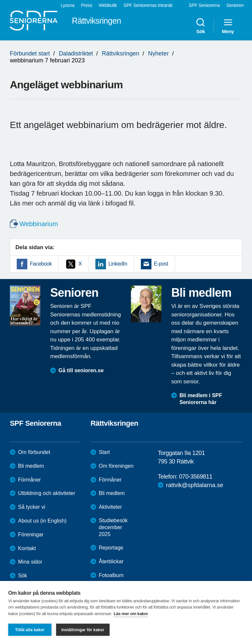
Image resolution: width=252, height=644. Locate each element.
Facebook (41, 264)
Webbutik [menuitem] (108, 5)
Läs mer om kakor (131, 614)
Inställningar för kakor (83, 630)
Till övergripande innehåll (0, 0)
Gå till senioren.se (81, 370)
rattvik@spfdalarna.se (195, 485)
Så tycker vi (32, 507)
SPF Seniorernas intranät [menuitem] (148, 5)
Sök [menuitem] (200, 26)
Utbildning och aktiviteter (47, 493)
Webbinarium (39, 224)
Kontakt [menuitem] (27, 548)
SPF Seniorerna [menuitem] (204, 5)
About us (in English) (42, 521)
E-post (161, 264)
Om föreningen (116, 466)
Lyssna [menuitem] (68, 5)
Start (104, 452)
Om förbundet (34, 452)
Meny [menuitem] (228, 26)
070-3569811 (196, 477)
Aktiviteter (110, 507)
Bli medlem (31, 466)
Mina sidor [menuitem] (30, 562)
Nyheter (158, 54)
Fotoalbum (111, 575)
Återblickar (111, 561)
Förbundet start (30, 54)
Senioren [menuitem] (235, 5)
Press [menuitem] (87, 5)
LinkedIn (118, 264)
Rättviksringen (120, 54)
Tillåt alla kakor (30, 630)
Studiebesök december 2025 (113, 527)
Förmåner (29, 480)
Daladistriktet (76, 54)
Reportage (111, 548)
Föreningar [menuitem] (31, 535)
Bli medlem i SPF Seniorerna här (201, 399)
